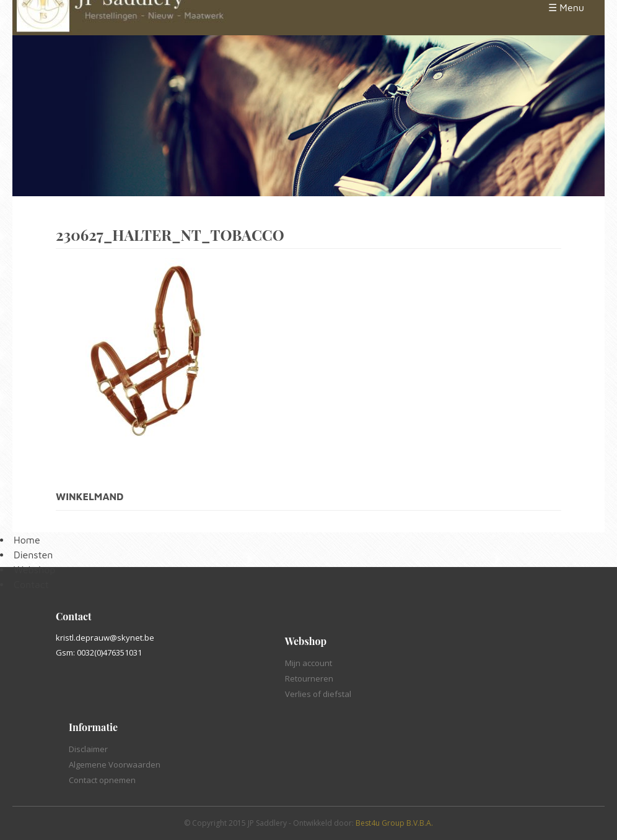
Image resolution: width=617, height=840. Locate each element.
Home (27, 540)
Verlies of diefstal (318, 694)
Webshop (34, 569)
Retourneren (309, 678)
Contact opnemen (102, 780)
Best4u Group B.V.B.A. (394, 823)
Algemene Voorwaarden (115, 764)
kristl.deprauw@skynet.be (105, 638)
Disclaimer (88, 749)
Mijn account (308, 663)
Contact (31, 584)
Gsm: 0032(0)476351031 (99, 652)
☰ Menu (566, 7)
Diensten (33, 555)
